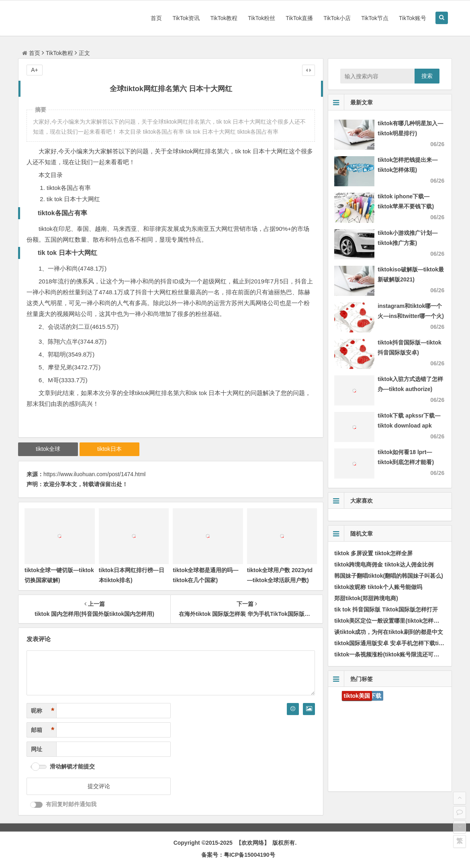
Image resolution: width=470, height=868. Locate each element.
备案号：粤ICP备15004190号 (238, 855)
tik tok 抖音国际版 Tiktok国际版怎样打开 (386, 609)
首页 (156, 18)
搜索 (427, 76)
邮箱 (43, 730)
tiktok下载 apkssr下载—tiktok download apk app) (409, 426)
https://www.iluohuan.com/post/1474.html (94, 474)
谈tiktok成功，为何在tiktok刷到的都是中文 (389, 632)
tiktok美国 (357, 696)
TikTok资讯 (186, 18)
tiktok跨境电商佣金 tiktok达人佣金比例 (384, 564)
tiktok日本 (109, 449)
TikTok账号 (413, 18)
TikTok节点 (375, 18)
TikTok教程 (224, 18)
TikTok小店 (337, 18)
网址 (37, 749)
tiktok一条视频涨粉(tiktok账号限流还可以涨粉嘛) (396, 654)
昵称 (43, 711)
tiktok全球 (48, 449)
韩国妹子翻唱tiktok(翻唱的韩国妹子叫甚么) (389, 576)
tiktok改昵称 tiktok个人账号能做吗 (378, 587)
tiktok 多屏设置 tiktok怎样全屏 (373, 553)
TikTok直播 (299, 18)
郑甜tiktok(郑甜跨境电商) (366, 598)
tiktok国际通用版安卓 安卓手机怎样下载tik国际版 (396, 643)
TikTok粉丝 (262, 18)
